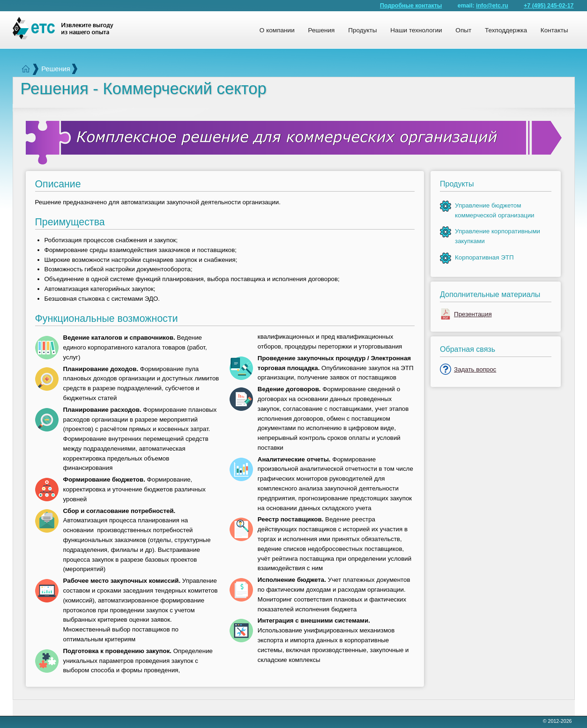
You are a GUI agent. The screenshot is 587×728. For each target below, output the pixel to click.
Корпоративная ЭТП (484, 257)
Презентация (473, 314)
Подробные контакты (411, 6)
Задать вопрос (475, 369)
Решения (56, 69)
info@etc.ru (492, 6)
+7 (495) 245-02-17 (549, 6)
